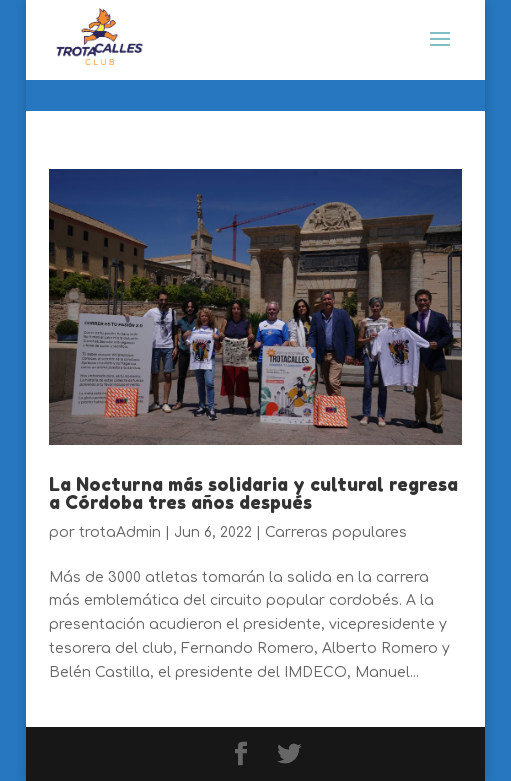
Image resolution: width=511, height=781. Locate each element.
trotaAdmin (120, 532)
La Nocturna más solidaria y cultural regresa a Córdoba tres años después (253, 493)
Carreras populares (336, 532)
